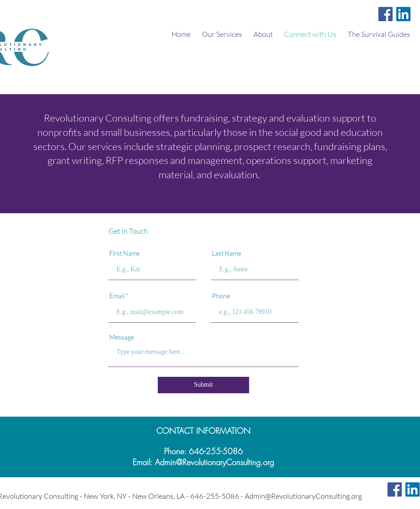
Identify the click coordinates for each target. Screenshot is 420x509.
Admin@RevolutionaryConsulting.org (214, 462)
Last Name (227, 253)
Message (122, 337)
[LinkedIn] (403, 14)
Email (117, 296)
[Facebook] (385, 14)
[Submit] (203, 385)
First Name (125, 253)
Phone (221, 296)
